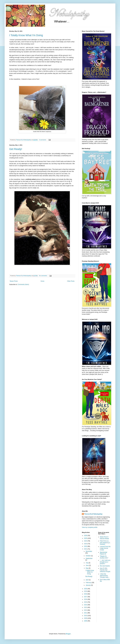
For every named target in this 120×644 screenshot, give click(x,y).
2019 (86, 591)
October (88, 556)
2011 (86, 613)
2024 (86, 541)
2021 (86, 549)
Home (42, 281)
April (87, 580)
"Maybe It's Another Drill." (104, 557)
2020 (86, 589)
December (89, 551)
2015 (86, 602)
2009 (86, 618)
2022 (86, 546)
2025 (86, 538)
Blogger (68, 634)
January (88, 585)
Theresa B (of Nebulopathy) (93, 514)
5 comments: (43, 140)
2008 (86, 621)
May (87, 568)
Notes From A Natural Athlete (104, 538)
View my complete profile (90, 527)
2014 (86, 605)
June (87, 565)
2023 (86, 544)
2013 (86, 607)
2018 (86, 594)
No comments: (43, 276)
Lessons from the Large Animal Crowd (105, 548)
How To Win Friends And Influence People (105, 570)
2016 (86, 599)
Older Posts (71, 281)
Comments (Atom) (23, 284)
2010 (86, 616)
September (89, 558)
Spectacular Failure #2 (104, 553)
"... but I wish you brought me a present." (105, 562)
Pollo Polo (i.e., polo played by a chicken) (105, 543)
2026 (86, 536)
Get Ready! (16, 149)
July (87, 563)
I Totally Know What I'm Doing (26, 35)
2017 (86, 597)
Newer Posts (14, 281)
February (89, 583)
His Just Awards (105, 566)
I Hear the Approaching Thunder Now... (105, 576)
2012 (86, 610)
